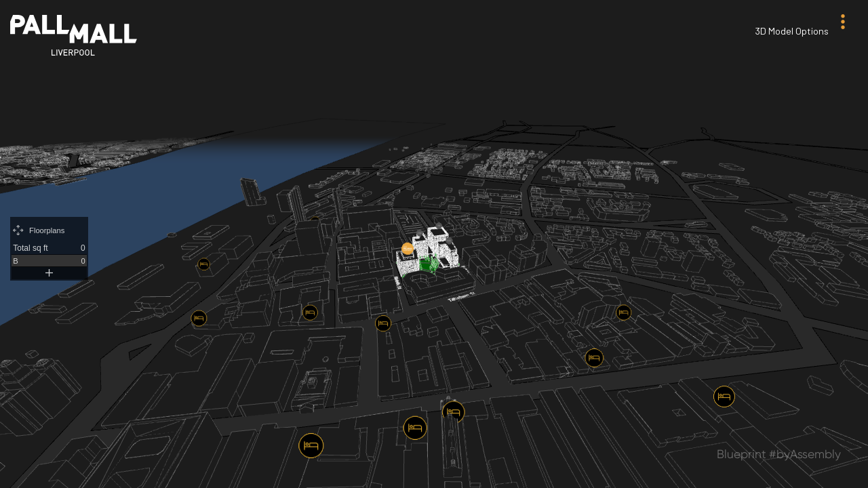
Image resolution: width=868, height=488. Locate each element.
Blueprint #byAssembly (779, 454)
